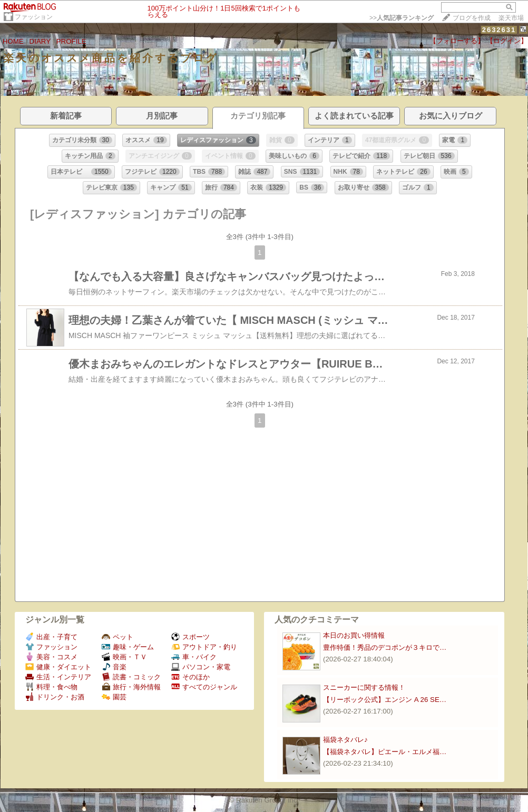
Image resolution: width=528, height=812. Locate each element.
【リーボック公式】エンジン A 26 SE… (385, 700)
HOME (13, 41)
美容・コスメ (51, 657)
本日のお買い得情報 (354, 635)
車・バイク (194, 657)
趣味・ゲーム (128, 647)
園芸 (114, 697)
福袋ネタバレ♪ (345, 740)
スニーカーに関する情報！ (364, 687)
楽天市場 (511, 18)
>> (402, 18)
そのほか (190, 677)
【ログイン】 (507, 41)
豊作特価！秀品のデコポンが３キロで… (385, 647)
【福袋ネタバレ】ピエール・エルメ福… (385, 752)
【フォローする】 (457, 41)
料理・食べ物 (51, 687)
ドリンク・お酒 (55, 697)
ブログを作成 (472, 18)
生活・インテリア (58, 677)
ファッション (34, 17)
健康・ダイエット (58, 667)
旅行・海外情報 (131, 687)
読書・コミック (131, 677)
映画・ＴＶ (124, 657)
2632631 (499, 30)
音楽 (114, 667)
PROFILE (71, 41)
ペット (118, 637)
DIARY (40, 41)
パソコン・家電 (201, 667)
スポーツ (190, 637)
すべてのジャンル (204, 687)
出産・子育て (51, 637)
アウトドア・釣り (204, 647)
